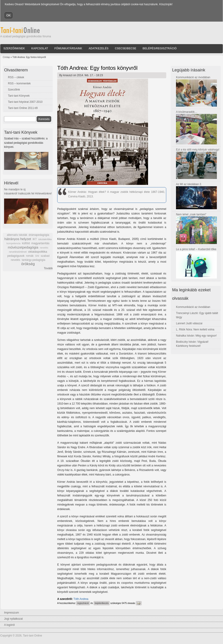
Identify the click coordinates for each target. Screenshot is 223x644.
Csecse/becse (126, 48)
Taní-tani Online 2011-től (23, 108)
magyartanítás (40, 243)
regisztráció (83, 603)
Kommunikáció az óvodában (193, 77)
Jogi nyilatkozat (13, 619)
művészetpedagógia (23, 247)
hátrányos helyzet (18, 239)
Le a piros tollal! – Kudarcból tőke (196, 249)
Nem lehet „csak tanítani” (191, 214)
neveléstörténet (18, 252)
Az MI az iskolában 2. (189, 184)
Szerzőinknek (14, 48)
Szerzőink (14, 90)
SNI (37, 256)
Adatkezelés (99, 48)
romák (30, 256)
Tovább (48, 268)
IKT (35, 239)
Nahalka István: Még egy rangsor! (196, 336)
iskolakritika (45, 239)
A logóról (9, 625)
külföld (26, 243)
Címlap (6, 57)
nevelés (44, 248)
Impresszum (11, 613)
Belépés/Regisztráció (160, 48)
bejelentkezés (102, 603)
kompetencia (14, 243)
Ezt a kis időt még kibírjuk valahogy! (198, 150)
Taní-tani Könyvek (19, 96)
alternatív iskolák (17, 235)
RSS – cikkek (16, 77)
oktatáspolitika (38, 252)
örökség (28, 264)
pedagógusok (16, 256)
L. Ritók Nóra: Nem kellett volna (195, 330)
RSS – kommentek (19, 83)
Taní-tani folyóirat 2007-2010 (25, 102)
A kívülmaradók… (187, 112)
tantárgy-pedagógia (33, 260)
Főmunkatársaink (68, 48)
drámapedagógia (39, 235)
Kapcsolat (40, 48)
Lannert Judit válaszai (189, 323)
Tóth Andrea (81, 599)
